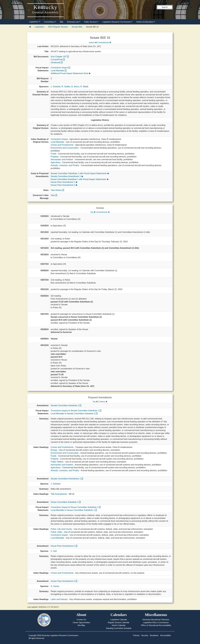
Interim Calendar (119, 625)
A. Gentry (55, 586)
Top (93, 212)
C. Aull (54, 551)
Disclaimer (154, 635)
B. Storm (75, 87)
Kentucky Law (74, 22)
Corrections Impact (60, 68)
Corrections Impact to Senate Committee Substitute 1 (76, 411)
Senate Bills (77, 27)
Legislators (35, 22)
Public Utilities (57, 462)
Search (165, 7)
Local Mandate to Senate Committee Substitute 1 (74, 414)
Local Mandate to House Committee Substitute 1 (74, 510)
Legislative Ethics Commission (156, 623)
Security (145, 635)
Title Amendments (59, 494)
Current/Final (58, 60)
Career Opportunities (81, 623)
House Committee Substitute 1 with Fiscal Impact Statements (80, 179)
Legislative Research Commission (117, 22)
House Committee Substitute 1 (66, 502)
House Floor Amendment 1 (64, 182)
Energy (54, 450)
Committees (50, 22)
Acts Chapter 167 (60, 57)
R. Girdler (66, 87)
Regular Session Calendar (119, 623)
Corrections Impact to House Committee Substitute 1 (76, 507)
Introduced (57, 62)
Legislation (40, 27)
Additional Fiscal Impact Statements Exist (71, 73)
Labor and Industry (59, 599)
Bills (62, 22)
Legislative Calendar (119, 620)
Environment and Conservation (65, 148)
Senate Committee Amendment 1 (67, 176)
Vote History (57, 190)
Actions (93, 42)
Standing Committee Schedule (119, 628)
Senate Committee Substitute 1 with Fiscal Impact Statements (80, 173)
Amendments (105, 42)
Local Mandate (58, 71)
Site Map (81, 625)
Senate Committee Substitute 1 (66, 405)
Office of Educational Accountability (156, 625)
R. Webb (84, 87)
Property (54, 157)
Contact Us (81, 620)
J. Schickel (55, 87)
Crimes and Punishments (62, 145)
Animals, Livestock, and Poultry (65, 165)
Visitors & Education (146, 22)
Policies (136, 635)
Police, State (56, 532)
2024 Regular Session (58, 27)
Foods (53, 154)
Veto (54, 195)
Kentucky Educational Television (156, 620)
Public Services (91, 22)
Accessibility (166, 635)
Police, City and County (61, 529)
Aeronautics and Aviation (62, 159)
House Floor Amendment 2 (64, 185)
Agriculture (55, 162)
